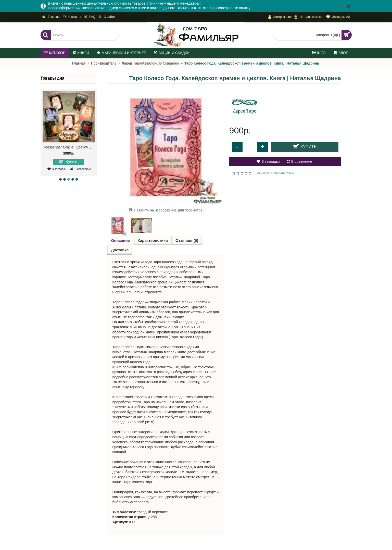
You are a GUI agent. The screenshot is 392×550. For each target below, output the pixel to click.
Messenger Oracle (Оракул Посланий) (69, 147)
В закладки (271, 161)
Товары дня (53, 78)
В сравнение (302, 161)
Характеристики (153, 240)
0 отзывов (262, 173)
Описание (121, 240)
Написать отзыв (283, 173)
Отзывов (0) (187, 240)
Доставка (120, 250)
